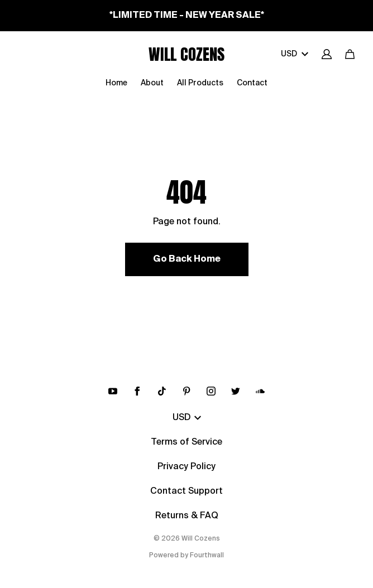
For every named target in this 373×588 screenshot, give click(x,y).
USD (295, 54)
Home (116, 83)
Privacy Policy (187, 467)
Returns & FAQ (187, 516)
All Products (200, 83)
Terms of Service (187, 442)
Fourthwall (207, 556)
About (152, 83)
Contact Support (187, 491)
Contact (252, 83)
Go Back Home (187, 259)
